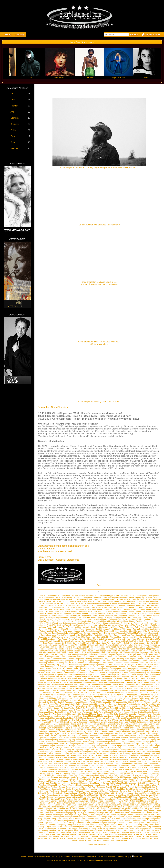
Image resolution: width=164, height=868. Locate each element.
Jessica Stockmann (119, 603)
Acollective (84, 706)
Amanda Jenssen (73, 651)
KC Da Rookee (90, 669)
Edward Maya (90, 603)
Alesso (138, 716)
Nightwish (72, 714)
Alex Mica (119, 625)
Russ (83, 763)
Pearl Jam (51, 823)
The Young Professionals (70, 641)
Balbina (144, 759)
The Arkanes (102, 682)
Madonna (93, 716)
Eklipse (49, 659)
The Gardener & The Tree (57, 765)
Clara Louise (45, 779)
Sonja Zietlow (59, 609)
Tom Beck (124, 596)
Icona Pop (110, 647)
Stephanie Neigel (58, 661)
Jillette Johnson (45, 667)
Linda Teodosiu (109, 611)
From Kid (93, 706)
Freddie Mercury (61, 813)
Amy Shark (122, 787)
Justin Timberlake (102, 738)
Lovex (119, 629)
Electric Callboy (96, 830)
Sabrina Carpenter (69, 834)
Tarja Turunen (45, 619)
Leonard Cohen (141, 773)
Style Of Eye (80, 676)
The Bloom (74, 753)
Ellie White (96, 623)
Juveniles (128, 659)
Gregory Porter (100, 665)
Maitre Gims (128, 779)
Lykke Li (83, 787)
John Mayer (68, 757)
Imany (42, 615)
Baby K (104, 655)
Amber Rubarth (105, 615)
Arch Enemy (140, 769)
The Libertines (66, 730)
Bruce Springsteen (80, 809)
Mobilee (78, 627)
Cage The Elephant (118, 803)
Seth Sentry (55, 722)
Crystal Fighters (74, 665)
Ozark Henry (88, 678)
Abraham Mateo (57, 777)
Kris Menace (64, 645)
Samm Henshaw (91, 789)
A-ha (61, 832)
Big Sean (68, 751)
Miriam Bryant (51, 639)
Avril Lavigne (109, 795)
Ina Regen (133, 795)
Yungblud (111, 811)
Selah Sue (59, 611)
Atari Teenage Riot (51, 704)
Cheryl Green (113, 720)
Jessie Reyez (141, 819)
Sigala (51, 751)
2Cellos (48, 793)
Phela (136, 718)
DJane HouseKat (120, 631)
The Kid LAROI (122, 830)
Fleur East (113, 734)
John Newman (150, 682)
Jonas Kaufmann (71, 793)
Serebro (87, 633)
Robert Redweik (153, 714)
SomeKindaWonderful (133, 708)
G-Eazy (155, 696)
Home (23, 856)
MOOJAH (55, 603)
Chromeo (139, 607)
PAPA (107, 671)
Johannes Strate (45, 625)
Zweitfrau (77, 611)
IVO (122, 680)
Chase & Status (97, 728)
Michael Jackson (46, 773)
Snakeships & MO (131, 751)
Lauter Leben (93, 649)
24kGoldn (83, 829)
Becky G (129, 785)
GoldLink (74, 795)
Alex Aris (136, 781)
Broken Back (135, 801)
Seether (109, 698)
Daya (137, 744)
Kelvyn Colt (113, 775)
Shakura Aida (62, 601)
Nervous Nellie (76, 700)
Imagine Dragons (152, 712)
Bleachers (43, 785)
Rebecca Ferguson (82, 746)
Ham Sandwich (71, 686)
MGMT (124, 773)
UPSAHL (51, 803)
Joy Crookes (63, 830)
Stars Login (139, 856)
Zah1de (138, 838)
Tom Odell (62, 740)
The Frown (153, 661)
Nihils (132, 700)
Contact (55, 856)
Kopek (66, 700)
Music (13, 94)
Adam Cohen (123, 700)
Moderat (114, 736)
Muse (48, 673)
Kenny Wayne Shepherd (104, 763)
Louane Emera (114, 724)
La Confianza (98, 708)
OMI (146, 706)
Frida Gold (98, 597)
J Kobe (126, 684)
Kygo (57, 734)
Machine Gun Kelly (83, 823)
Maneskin (149, 829)
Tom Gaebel (99, 698)
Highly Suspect (138, 753)
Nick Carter (68, 599)
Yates (117, 732)
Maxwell (123, 797)
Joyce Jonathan (47, 605)
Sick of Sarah (107, 607)
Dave (90, 751)
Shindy (122, 809)
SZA (146, 763)
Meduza (68, 815)
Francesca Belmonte (60, 718)
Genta (63, 603)
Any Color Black (98, 645)
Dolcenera (43, 645)
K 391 (114, 787)
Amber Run (144, 690)
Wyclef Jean (114, 706)
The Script (113, 769)
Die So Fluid (136, 674)
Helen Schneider (100, 724)
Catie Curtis (51, 615)
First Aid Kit (134, 771)
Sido (56, 724)
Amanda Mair (79, 631)
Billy (74, 736)
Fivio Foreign (109, 830)
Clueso (151, 819)
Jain (78, 763)
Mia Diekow (71, 647)
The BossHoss (106, 631)
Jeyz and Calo (125, 791)
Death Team (117, 712)
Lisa (40, 838)
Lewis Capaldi (147, 817)
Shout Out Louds (130, 777)
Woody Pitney (79, 692)
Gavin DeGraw (93, 744)
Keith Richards (130, 728)
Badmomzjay (155, 821)
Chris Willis (69, 615)
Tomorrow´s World (74, 657)
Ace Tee (150, 769)
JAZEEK (88, 840)
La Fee (106, 609)
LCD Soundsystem (47, 769)
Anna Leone (88, 785)
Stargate (113, 755)
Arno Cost (63, 627)
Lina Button (122, 617)
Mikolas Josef (60, 797)
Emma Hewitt (141, 635)
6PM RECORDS (96, 834)
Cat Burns (71, 838)
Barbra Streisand (74, 797)
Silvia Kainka (49, 599)
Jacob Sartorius (125, 775)
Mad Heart (106, 661)
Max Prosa (156, 753)
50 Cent (134, 827)
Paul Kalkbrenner (129, 783)
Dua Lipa (138, 793)
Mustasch (84, 783)
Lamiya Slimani (148, 738)
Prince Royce (62, 785)
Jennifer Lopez (141, 742)
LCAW (65, 753)
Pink (58, 769)
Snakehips (154, 783)
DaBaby (43, 823)
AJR (67, 767)
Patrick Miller (87, 635)
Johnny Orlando (95, 821)
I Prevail (120, 708)
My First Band (120, 690)
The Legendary (77, 750)
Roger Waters (115, 759)
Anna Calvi (154, 690)
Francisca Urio (45, 607)
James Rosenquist (59, 619)
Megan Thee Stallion (54, 827)
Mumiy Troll (71, 726)
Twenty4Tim (114, 832)
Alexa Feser (103, 706)
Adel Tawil (99, 809)
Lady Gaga (115, 746)
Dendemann (104, 803)
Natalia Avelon (128, 759)
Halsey (85, 815)
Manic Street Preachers (121, 781)
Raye (119, 834)
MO (72, 676)
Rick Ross (123, 769)
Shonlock (87, 607)
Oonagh (56, 678)
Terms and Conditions (107, 856)
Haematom (153, 773)
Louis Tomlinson (45, 767)
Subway (127, 609)
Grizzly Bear (143, 767)
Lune (76, 836)
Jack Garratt (54, 730)
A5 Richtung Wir (135, 603)
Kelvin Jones (137, 724)
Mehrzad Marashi (46, 686)
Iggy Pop (73, 813)
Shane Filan (119, 665)
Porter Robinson (73, 694)
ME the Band (139, 655)
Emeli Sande (120, 647)
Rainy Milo (74, 645)
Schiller (147, 730)
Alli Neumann (149, 832)
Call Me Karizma (66, 799)
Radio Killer (99, 635)
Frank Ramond (56, 613)
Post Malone (45, 789)
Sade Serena (73, 653)
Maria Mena (109, 823)
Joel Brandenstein (115, 757)
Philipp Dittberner (120, 767)
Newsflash (92, 856)
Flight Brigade (154, 742)
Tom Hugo (57, 623)
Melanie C (59, 751)
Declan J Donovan (146, 795)
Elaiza (140, 682)
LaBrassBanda (132, 750)
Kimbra (97, 599)
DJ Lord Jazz (50, 633)
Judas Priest (106, 777)
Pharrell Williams (137, 761)
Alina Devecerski (150, 645)
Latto (123, 832)
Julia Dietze (70, 607)
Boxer (108, 712)
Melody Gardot (55, 825)
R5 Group (95, 674)
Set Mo (97, 732)
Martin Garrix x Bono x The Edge (131, 829)
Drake (90, 732)
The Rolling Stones (80, 720)
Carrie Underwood (46, 805)
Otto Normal (68, 682)
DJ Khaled (56, 755)
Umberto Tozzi (116, 609)
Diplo (47, 809)
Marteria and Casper (99, 791)
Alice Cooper (107, 700)
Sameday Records (148, 755)
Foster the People (141, 692)
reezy (98, 832)
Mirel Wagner (125, 698)
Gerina (136, 623)
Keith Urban (132, 667)
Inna (144, 603)
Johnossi (51, 663)
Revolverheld (138, 775)
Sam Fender (137, 811)
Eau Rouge (67, 690)
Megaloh (70, 661)
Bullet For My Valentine (107, 829)
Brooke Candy (89, 742)
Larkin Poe (44, 734)
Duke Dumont (108, 686)
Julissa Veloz (79, 629)
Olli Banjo (79, 759)
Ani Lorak (48, 609)
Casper (89, 763)
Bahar (98, 661)
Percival (154, 669)
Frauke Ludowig (80, 597)
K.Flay (80, 813)
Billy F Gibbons (60, 829)
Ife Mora (111, 669)
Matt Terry (50, 783)
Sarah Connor (108, 718)
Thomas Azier (112, 649)
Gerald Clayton (74, 667)
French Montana (136, 763)
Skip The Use (117, 643)
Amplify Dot (113, 655)
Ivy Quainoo (62, 665)
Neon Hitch (110, 641)
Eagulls (71, 740)
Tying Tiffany (129, 621)
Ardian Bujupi (74, 619)
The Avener (64, 704)
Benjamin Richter (104, 767)
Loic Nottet (75, 718)
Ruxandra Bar (110, 617)
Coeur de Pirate (149, 716)
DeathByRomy (93, 819)
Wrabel (126, 761)
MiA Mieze (130, 716)
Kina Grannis (137, 688)
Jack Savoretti (85, 653)
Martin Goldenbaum (59, 698)
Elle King (66, 755)
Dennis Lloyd (60, 805)
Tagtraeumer (48, 716)
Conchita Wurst (89, 704)
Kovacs (135, 698)
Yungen (58, 773)
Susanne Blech (108, 676)
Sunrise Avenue (64, 596)
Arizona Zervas (45, 821)
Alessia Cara (86, 734)
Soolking (145, 821)
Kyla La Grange (110, 696)
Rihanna (155, 718)
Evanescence (114, 773)
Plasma (135, 690)
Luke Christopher (146, 750)
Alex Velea (76, 605)
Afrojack (86, 627)
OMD (66, 771)
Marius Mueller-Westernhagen (51, 815)
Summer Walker (152, 813)
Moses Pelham (102, 769)
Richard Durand (47, 643)
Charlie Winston (108, 710)
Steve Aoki (143, 797)
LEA (123, 789)
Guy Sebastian (73, 773)
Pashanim (101, 836)
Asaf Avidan (62, 639)
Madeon (127, 712)
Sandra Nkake (64, 649)
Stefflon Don (65, 750)
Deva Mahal (94, 783)
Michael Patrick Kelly (95, 761)
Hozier (54, 702)
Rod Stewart (78, 730)
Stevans (156, 722)
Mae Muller (62, 819)
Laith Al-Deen (128, 744)
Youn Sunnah (97, 605)
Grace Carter (58, 767)
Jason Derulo (73, 827)
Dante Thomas (96, 613)
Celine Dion (155, 787)
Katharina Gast (70, 613)
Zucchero (144, 740)
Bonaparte (64, 617)
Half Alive (93, 801)
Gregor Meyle (108, 690)
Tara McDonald (139, 629)
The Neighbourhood (113, 779)
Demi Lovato (124, 726)
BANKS (145, 674)
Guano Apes (44, 613)
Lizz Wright (129, 722)
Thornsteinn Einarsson (80, 748)
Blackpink (44, 825)
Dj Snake (121, 827)
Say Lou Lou (124, 671)
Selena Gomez (54, 726)
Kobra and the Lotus (124, 641)
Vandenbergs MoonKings (71, 678)
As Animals (98, 696)
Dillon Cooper (54, 708)
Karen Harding (55, 712)
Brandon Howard (108, 599)
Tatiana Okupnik (69, 623)
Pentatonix (78, 682)
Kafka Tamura (99, 712)
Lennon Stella (109, 821)
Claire (85, 657)
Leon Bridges (100, 785)
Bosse (59, 803)
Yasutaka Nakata (80, 751)
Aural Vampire (83, 613)
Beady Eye (67, 807)
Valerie (49, 623)
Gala (132, 673)
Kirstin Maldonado (56, 761)
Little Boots (152, 635)
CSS (116, 657)
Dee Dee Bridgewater (92, 700)
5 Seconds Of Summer (56, 732)
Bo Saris (47, 684)
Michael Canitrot (61, 643)
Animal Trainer (106, 680)
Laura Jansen (151, 605)
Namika (96, 722)
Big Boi (118, 761)
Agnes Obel (121, 669)
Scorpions (126, 619)
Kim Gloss (95, 627)
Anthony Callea (54, 653)
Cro (158, 823)
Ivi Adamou (106, 623)
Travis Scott (58, 793)
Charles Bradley (105, 673)
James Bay (75, 724)
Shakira (60, 759)
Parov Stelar (109, 625)
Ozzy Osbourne (81, 821)
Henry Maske (81, 609)
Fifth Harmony (146, 744)
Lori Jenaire (129, 607)
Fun (120, 637)
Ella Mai (99, 825)
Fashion (14, 106)
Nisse (111, 732)
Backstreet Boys (104, 787)
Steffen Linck (44, 690)
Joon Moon (79, 769)
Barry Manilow (124, 601)
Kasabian (98, 755)
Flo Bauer (63, 674)
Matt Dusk (101, 601)
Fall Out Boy (81, 732)
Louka (143, 751)
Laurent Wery (97, 633)
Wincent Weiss (69, 803)
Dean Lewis (71, 805)
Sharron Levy (149, 702)
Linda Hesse (82, 647)
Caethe (131, 613)
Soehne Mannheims (96, 647)
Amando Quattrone (117, 682)
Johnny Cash (121, 805)
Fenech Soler (123, 696)
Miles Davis (144, 805)
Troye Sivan (126, 724)
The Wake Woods (153, 777)
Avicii (66, 635)
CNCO (140, 783)
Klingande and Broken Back (58, 795)
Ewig (63, 726)
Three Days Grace (76, 775)
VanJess (79, 789)
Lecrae (47, 777)
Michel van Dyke (79, 690)
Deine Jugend (57, 621)
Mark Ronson (90, 799)
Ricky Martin (96, 746)
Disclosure (133, 720)
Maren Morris (147, 801)
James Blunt (94, 667)
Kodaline (56, 657)
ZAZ (60, 655)
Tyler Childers (155, 809)
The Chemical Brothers (142, 748)
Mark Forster (44, 736)
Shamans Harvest (76, 765)
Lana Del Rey (75, 635)
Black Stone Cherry (128, 732)
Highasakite (43, 688)
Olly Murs (49, 651)
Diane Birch (44, 617)
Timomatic (122, 633)
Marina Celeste (142, 611)
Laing (116, 698)
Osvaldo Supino (107, 722)
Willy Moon (127, 629)
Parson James (92, 781)
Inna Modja (69, 621)
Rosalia (139, 832)
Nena (42, 651)
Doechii (106, 838)
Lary (70, 698)
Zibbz (64, 653)
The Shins (132, 767)
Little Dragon (102, 757)
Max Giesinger (147, 684)
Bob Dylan (155, 805)
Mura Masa (102, 811)
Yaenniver (52, 830)
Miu (82, 643)
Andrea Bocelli (61, 728)
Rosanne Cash (135, 825)
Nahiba (130, 633)
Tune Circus (110, 708)
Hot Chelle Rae (139, 659)
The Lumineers (102, 742)
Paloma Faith (46, 678)
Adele (50, 738)
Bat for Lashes (145, 637)
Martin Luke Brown (106, 716)
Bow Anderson (121, 823)
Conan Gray (143, 809)
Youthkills (53, 655)
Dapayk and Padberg (83, 671)
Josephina (134, 663)
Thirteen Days (67, 722)
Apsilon (93, 836)
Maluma (52, 785)
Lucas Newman (94, 736)
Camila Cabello (102, 759)
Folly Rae (91, 787)
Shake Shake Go (45, 714)
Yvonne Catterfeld (52, 671)
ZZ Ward (144, 661)
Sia (76, 744)
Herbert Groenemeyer (113, 728)
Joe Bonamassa (55, 696)
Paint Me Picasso (93, 676)
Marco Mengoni (145, 651)
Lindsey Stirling (138, 712)
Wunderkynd (72, 716)
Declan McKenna (77, 767)
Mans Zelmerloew (87, 718)
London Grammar (118, 667)
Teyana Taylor (109, 825)
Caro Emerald (87, 641)
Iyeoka (107, 694)
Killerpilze (141, 734)
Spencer (43, 700)
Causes (50, 797)
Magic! (92, 795)
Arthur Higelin (139, 641)
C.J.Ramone (125, 706)
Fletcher (71, 811)
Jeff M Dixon (85, 645)
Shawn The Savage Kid (110, 674)
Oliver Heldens (74, 696)
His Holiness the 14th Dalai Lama (85, 596)
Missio (41, 809)
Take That (72, 728)
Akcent (71, 627)
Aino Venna (111, 653)
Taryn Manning (138, 639)
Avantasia (132, 803)
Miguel (84, 777)
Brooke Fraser (109, 613)
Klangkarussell (133, 694)
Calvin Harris (95, 710)
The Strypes (89, 661)
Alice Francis (57, 635)
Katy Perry (49, 728)
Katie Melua (95, 748)
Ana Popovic (134, 661)
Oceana (96, 631)
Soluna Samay (106, 627)
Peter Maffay (125, 753)
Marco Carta (118, 627)
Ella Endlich (46, 692)
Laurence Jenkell (108, 629)
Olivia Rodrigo (109, 834)
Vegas (77, 702)
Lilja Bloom (53, 688)
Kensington (83, 655)
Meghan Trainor (145, 736)
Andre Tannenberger (75, 603)
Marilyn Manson (127, 815)
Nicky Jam (75, 783)
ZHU (65, 696)
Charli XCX (144, 694)
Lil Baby (71, 823)
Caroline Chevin (146, 647)
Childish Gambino (142, 787)
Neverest (68, 611)
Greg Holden (60, 720)
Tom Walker (85, 771)
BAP (142, 696)
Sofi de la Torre (73, 688)
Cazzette (157, 704)
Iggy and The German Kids (92, 694)
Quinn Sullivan (56, 757)
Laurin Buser (131, 682)
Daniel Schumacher (120, 661)
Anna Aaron (85, 680)
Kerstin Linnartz (103, 603)
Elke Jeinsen (109, 597)
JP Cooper (116, 819)
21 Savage (105, 783)
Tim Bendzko (58, 625)
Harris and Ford (44, 627)
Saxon (58, 783)
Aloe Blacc (53, 674)
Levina (50, 753)
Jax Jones (90, 825)
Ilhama (100, 617)
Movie (13, 100)
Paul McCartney (95, 827)
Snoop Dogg (119, 785)
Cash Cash (154, 680)
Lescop (84, 667)
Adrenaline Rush (87, 698)
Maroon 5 (105, 748)
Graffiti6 (156, 637)
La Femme (125, 674)
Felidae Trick (56, 690)
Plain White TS (115, 619)
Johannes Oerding (83, 740)
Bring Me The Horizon (125, 793)
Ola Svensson (139, 643)
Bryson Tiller (110, 771)
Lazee (143, 623)
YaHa (130, 623)
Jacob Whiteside (45, 744)
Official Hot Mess (135, 631)
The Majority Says (118, 694)
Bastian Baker (133, 647)
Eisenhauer (67, 692)
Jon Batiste (84, 830)
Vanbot (126, 663)
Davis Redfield (137, 619)
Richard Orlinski (99, 653)
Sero (62, 789)
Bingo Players (130, 686)
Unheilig (155, 700)
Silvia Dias (70, 609)
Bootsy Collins (123, 771)
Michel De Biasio (94, 690)
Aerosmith (142, 827)
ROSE (145, 836)
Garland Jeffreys (60, 667)
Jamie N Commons (66, 702)
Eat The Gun (93, 684)
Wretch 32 (94, 702)
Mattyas (60, 615)
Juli (115, 700)
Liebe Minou (154, 611)
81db (48, 603)
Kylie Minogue (63, 781)
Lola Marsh (105, 815)
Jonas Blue (75, 734)
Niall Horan (108, 813)
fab (90, 777)
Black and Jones (136, 645)
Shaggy (134, 807)
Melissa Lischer (143, 686)
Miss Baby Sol (45, 621)
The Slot (139, 621)
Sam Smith (106, 692)
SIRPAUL (151, 659)
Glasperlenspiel (95, 621)
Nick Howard (152, 643)
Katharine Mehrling (48, 601)
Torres (106, 714)
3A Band (127, 678)
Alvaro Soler (51, 834)
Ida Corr (150, 629)
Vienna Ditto (140, 673)
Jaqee (102, 649)
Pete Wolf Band (98, 771)
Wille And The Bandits (60, 676)
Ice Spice (155, 830)
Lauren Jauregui (82, 801)
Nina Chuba (134, 830)
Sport (13, 142)
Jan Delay (92, 829)
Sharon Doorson (124, 639)
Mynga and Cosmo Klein (49, 706)
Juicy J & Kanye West (144, 746)
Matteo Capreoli (46, 724)
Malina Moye (87, 611)
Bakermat (156, 807)
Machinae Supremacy (135, 605)
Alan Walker (64, 738)
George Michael (113, 817)
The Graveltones (153, 673)
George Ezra (146, 671)
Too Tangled (141, 653)
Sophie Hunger (90, 682)
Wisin (104, 775)
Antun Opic (78, 669)
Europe (135, 710)
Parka (143, 678)
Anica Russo (58, 821)
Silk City (99, 795)
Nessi (97, 678)
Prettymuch (74, 771)
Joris (128, 789)
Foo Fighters (90, 759)
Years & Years (75, 710)
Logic (128, 807)
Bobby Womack (110, 637)
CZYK (108, 809)
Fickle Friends (107, 750)
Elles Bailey (53, 763)
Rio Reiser (43, 830)
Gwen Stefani (142, 728)
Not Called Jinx (89, 601)
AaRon (53, 736)
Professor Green (103, 799)
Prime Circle (145, 663)
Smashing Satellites (104, 704)
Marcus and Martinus (152, 793)
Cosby (148, 696)
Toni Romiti (78, 799)
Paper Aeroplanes (122, 676)
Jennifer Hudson (131, 757)
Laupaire (92, 720)
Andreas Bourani (151, 619)
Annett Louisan (136, 596)
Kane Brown (78, 807)
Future (73, 755)
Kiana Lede (94, 815)
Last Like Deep (45, 657)
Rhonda (63, 706)
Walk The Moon (56, 771)
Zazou (88, 631)
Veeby (41, 671)
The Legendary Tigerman (135, 714)
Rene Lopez (118, 607)
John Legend (126, 748)
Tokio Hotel (114, 753)
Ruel (146, 783)
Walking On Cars (109, 807)
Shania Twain (78, 832)
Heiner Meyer (134, 597)
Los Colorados (97, 625)
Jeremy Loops (148, 825)
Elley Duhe (83, 795)
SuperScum (83, 716)
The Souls (132, 734)
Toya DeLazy (60, 651)
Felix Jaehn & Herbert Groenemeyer (126, 738)
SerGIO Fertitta (136, 702)
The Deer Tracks (70, 655)
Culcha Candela (121, 763)
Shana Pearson (148, 726)
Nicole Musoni (94, 655)
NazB (127, 702)
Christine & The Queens (72, 712)
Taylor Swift (120, 718)
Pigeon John (87, 599)
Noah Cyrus (143, 757)
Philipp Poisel (62, 746)
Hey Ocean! (84, 673)
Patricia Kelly (105, 819)
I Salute (152, 781)
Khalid (156, 765)
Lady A (107, 659)
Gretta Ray (134, 755)
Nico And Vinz (44, 702)
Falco (47, 757)
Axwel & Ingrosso (77, 738)
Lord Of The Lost (50, 629)
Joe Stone (119, 722)
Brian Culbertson (138, 601)
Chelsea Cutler (79, 819)
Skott (82, 781)
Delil (44, 795)
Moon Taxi (44, 775)
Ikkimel (56, 838)
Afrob (98, 750)
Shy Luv (97, 751)
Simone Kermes (152, 609)
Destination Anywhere (119, 645)
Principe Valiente (116, 621)
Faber (106, 755)
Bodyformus (69, 821)
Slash (42, 603)
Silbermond (51, 742)
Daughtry (55, 789)
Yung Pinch (123, 801)
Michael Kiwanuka (59, 811)
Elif (117, 821)
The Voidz (100, 779)
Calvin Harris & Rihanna (101, 740)
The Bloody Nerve (71, 673)
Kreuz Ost (154, 667)
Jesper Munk (97, 659)
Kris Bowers (152, 678)
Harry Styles (51, 759)
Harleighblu (102, 669)
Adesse (70, 791)
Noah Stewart (97, 637)
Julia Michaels (122, 825)
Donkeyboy (90, 629)
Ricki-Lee (155, 686)
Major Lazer (90, 750)
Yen (107, 645)
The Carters (54, 791)
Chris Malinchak (59, 694)
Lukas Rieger (50, 746)
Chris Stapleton (78, 825)
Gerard (41, 639)
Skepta (148, 834)
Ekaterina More (152, 601)
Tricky (140, 657)
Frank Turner (131, 809)
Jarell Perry (51, 665)
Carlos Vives (73, 659)
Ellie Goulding (83, 714)
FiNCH (63, 838)
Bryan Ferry (99, 641)
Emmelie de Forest (104, 657)
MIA (102, 744)
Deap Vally (106, 643)
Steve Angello (87, 696)
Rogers (131, 769)
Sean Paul (49, 813)
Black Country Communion (141, 765)
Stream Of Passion (118, 605)
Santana (147, 688)
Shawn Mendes (102, 730)
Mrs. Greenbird (105, 702)
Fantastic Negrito (75, 785)
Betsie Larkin (81, 615)
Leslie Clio (112, 639)
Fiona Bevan (84, 686)
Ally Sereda (74, 643)
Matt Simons (147, 704)
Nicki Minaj (152, 785)
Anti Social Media (60, 714)
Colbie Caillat (76, 704)
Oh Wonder (65, 817)
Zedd (113, 799)
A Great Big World (93, 692)
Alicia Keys (90, 738)
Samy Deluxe (70, 625)
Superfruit (43, 763)
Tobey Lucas (44, 722)
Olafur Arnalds (118, 651)
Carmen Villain (149, 657)
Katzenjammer (44, 637)
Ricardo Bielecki (55, 682)
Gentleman (136, 817)
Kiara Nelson (125, 821)
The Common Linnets (86, 726)
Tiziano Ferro (76, 817)
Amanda (58, 753)
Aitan (89, 615)
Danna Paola (98, 823)
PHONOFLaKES (126, 655)
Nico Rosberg (106, 596)
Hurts (68, 720)
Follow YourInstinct (79, 649)
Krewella (42, 663)
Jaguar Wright (152, 615)
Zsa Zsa (138, 836)
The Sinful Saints (117, 714)
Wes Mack (57, 669)
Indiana (62, 688)
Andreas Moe (60, 716)
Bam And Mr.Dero (55, 700)
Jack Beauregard (135, 617)
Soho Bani (47, 838)
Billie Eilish (110, 805)
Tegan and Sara (64, 736)
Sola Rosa (55, 617)
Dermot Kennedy (123, 811)
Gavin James (86, 773)
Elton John (70, 732)
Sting (52, 748)
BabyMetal (84, 836)
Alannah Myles (86, 619)
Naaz (137, 759)
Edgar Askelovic (63, 633)
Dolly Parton (100, 805)
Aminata (129, 718)
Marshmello (104, 789)
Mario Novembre (58, 779)
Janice (95, 773)
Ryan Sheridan (117, 659)
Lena (64, 773)
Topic (51, 734)
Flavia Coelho (52, 649)
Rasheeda (148, 621)
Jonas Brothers (65, 809)
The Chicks (150, 823)
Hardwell (85, 710)
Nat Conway (90, 775)
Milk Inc (128, 625)
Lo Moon (144, 771)
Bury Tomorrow (140, 785)
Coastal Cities (129, 653)
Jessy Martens (67, 769)
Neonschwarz (145, 710)
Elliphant (118, 663)
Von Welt (43, 751)
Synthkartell (59, 686)
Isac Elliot (117, 673)
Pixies (116, 680)
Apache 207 (62, 823)
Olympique (126, 710)
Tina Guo (136, 791)
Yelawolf (114, 726)
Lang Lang (66, 825)
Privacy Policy (124, 856)
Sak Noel (97, 611)
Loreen (126, 637)
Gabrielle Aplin (153, 653)
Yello (142, 823)
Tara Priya (96, 607)
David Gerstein (138, 599)
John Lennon (134, 823)
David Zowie (155, 720)
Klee (40, 611)
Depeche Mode (153, 751)
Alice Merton (115, 789)
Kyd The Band (145, 807)
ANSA (114, 692)
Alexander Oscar (137, 813)
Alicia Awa (49, 829)
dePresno (156, 761)
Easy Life (42, 819)
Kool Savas (88, 838)
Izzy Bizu (82, 744)
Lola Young (115, 838)
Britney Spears (51, 740)
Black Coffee (124, 736)
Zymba (79, 838)
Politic (13, 130)
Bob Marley (52, 819)
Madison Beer (121, 840)
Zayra (105, 621)
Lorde (63, 657)
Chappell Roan (127, 838)
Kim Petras (131, 832)
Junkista (114, 671)
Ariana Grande (83, 728)
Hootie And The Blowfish (144, 815)
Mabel (158, 819)
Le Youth (59, 663)
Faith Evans (120, 716)
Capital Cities (87, 665)
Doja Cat (83, 684)
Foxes (127, 688)
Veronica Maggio (100, 619)
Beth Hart (103, 639)
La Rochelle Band (126, 692)
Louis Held (80, 811)
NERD (131, 773)
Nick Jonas (64, 763)
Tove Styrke (145, 718)
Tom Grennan (91, 767)
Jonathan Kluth (106, 678)
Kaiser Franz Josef (78, 761)
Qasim (135, 669)
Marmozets (117, 684)
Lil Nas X (54, 809)
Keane (88, 811)
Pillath (117, 750)
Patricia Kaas (98, 671)
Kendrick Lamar (116, 730)
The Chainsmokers (100, 734)
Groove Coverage (123, 599)
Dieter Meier (135, 684)
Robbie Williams (128, 746)
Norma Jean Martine (113, 744)
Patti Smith (42, 807)
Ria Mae (96, 777)
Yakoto (131, 611)
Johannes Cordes (119, 623)
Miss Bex (154, 698)
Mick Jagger (73, 829)
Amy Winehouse (154, 827)
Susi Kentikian (105, 781)
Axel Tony (108, 635)
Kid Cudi (84, 827)
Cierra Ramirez (152, 641)
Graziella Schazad (151, 708)
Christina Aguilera (50, 787)
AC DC (148, 761)
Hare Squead (90, 765)
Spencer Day (112, 601)
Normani (94, 803)
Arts (12, 112)
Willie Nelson (115, 783)
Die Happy (118, 678)
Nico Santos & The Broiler (85, 757)
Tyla (58, 834)
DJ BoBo (134, 736)
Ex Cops (64, 708)
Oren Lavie (71, 779)
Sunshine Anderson (63, 605)
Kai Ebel (116, 596)
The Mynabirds (110, 633)
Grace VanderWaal (73, 777)
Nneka (72, 708)
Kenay (148, 753)
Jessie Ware (74, 639)
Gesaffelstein (144, 669)
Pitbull (56, 744)
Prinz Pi (42, 765)
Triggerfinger (76, 637)
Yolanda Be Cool (147, 627)
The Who (101, 817)
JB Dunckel (139, 779)
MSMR (155, 651)
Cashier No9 (153, 603)
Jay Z (41, 829)
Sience (14, 136)
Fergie (152, 740)
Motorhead (43, 682)
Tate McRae (83, 834)
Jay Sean (100, 765)
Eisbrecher (129, 627)
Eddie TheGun (87, 651)
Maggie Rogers (105, 801)
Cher (129, 669)
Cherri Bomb (151, 639)
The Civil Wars (70, 663)
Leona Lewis (129, 730)
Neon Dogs (99, 651)
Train (67, 761)
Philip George (62, 710)
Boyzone (94, 673)
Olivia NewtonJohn (150, 617)
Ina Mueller (50, 597)
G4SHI (92, 779)
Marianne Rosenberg (64, 597)
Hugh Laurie (105, 667)
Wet (76, 791)
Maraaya (85, 702)
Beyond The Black (48, 710)
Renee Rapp (127, 834)
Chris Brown (154, 767)
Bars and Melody (151, 803)
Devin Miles (148, 596)
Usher (62, 744)
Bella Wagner (136, 649)
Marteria (154, 676)
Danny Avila (153, 797)
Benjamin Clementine (127, 657)
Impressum (65, 856)
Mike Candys (149, 631)
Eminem (141, 777)
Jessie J (92, 657)
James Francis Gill (143, 700)
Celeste (48, 817)
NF (128, 827)
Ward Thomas (122, 799)
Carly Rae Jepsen (81, 722)
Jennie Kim (154, 836)
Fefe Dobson (57, 673)
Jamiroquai (106, 751)
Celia (137, 627)
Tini (65, 827)
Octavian (54, 799)
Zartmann (98, 838)
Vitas (90, 597)
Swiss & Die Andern (84, 708)
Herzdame (95, 680)
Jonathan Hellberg (66, 801)
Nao (46, 791)
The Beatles (89, 813)
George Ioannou (87, 688)
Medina (50, 631)
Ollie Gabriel (82, 736)
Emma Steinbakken (121, 813)
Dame (157, 684)
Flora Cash (113, 797)
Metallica (106, 746)
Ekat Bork (155, 688)
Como (120, 653)
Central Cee (53, 832)
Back (99, 585)
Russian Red (45, 698)
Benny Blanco (149, 811)
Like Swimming (75, 674)
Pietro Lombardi (128, 819)
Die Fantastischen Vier (58, 775)
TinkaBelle (128, 643)
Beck (71, 746)
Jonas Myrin (43, 655)
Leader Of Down (83, 803)
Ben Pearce (67, 669)
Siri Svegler (129, 665)
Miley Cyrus (69, 759)
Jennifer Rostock (63, 742)
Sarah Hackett (53, 641)
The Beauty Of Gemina (130, 740)
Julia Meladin (54, 836)
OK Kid (110, 785)
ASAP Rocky (44, 799)
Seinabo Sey (90, 730)
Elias (70, 819)
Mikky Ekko (43, 674)
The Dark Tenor (101, 688)
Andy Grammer (141, 613)
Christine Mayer (75, 601)
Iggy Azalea (153, 649)
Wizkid (115, 765)
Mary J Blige (135, 726)
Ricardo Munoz (90, 617)
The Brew (86, 674)
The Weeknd (86, 724)
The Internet (113, 791)
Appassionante (129, 615)
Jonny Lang (89, 769)
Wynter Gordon (83, 625)
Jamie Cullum (143, 667)
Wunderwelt (154, 763)
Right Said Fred (153, 625)
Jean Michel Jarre (86, 793)
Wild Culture (132, 797)
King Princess (102, 797)
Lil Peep (92, 797)
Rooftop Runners (54, 680)
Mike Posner (76, 742)
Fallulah (134, 676)
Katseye (80, 840)
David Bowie (133, 805)
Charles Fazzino (84, 623)
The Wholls (74, 781)
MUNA (92, 809)
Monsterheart (137, 706)
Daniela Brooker (81, 621)
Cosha (63, 791)
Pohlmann (42, 753)
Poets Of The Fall (51, 750)
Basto (95, 615)
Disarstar (68, 832)
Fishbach (144, 781)
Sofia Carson (139, 834)
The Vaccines (82, 779)
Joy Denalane (147, 597)
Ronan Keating (143, 732)
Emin (118, 710)
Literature (15, 118)
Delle (55, 738)
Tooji (98, 629)
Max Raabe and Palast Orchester (127, 704)
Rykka (128, 651)
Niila (137, 722)
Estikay (158, 750)
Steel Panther (130, 680)
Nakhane (65, 783)
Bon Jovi (69, 744)
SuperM (99, 813)
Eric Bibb (135, 678)
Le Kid (134, 651)
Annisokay (113, 742)
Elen (94, 811)
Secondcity (57, 692)
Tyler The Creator (126, 836)
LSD (112, 793)
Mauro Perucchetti (151, 633)
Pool (40, 716)
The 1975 (154, 732)
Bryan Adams (145, 722)
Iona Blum (134, 637)
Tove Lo (112, 688)
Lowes (144, 791)
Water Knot (135, 671)
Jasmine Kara (119, 635)
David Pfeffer (154, 706)
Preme (130, 787)
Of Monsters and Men (60, 637)
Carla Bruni (153, 771)
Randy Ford (117, 615)
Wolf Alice (97, 840)
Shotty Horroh (121, 795)
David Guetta (144, 676)
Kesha (72, 763)
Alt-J (145, 649)
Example (120, 688)
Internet (14, 148)
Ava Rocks (86, 605)
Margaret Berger (153, 655)
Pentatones (88, 712)
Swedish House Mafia (89, 639)
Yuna (80, 633)
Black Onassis (46, 669)
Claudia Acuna (58, 607)
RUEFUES (135, 696)
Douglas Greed (105, 684)
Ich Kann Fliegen (65, 629)
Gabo (159, 599)
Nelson (110, 663)
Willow (157, 829)
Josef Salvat (73, 706)
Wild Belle (43, 653)
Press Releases (79, 856)
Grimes (108, 651)
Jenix (48, 676)
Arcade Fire (109, 761)
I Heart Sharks (143, 680)
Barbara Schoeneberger (68, 787)
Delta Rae (124, 720)
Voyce (151, 791)
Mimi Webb (74, 830)
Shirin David (145, 830)
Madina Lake (121, 613)
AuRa (98, 775)
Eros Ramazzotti (103, 726)
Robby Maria (144, 698)
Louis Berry (115, 748)
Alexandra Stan (138, 609)
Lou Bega (149, 607)
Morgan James (96, 714)
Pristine (104, 732)
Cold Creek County (45, 720)
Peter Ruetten (122, 611)
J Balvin (56, 817)
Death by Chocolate (92, 643)
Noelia (55, 627)
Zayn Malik (65, 734)
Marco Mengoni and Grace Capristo (94, 753)
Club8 (110, 665)
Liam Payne (125, 817)
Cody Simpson (67, 671)
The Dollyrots (124, 649)
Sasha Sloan (134, 799)
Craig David (117, 777)
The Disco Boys (138, 625)
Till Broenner (118, 702)
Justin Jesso (84, 791)
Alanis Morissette (55, 807)
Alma (123, 750)
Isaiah (85, 797)
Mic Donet (86, 637)
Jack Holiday (46, 635)
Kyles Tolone (88, 755)
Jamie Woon (154, 613)
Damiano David (108, 840)
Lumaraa (139, 730)
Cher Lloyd (77, 815)
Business (15, 124)
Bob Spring (102, 720)
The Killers (136, 821)
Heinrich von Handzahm (87, 663)
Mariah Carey (150, 775)
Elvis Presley (124, 765)
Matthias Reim (45, 755)
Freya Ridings (44, 811)
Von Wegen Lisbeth (86, 805)
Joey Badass (123, 755)
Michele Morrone (110, 827)
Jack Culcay (150, 599)
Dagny (157, 817)
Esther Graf (90, 832)
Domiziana (42, 832)
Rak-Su (140, 803)
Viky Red (58, 631)
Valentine (43, 708)
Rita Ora (121, 807)
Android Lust (152, 623)
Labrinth (115, 809)
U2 (91, 722)
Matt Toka (138, 633)
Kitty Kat (59, 599)
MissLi (79, 607)
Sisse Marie (67, 631)
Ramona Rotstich (57, 647)
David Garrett (149, 724)
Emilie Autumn (85, 659)
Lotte (79, 755)
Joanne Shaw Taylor (93, 807)
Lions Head (144, 720)
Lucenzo (77, 599)
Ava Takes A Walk (95, 609)
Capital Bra (70, 789)
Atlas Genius (153, 665)
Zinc (129, 690)
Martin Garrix (118, 751)
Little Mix (106, 736)
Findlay (152, 728)
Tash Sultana (100, 793)
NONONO (79, 661)
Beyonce (116, 740)
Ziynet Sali (141, 615)
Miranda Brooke (76, 617)
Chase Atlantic (147, 799)
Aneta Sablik (95, 686)
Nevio (106, 605)
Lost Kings (103, 773)
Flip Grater (119, 686)
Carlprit (125, 673)
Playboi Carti (147, 838)
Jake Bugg (53, 645)
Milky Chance (141, 665)
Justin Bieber (64, 724)
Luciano (105, 832)
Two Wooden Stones (70, 680)
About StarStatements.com (99, 844)
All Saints (123, 734)
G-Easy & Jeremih (126, 742)
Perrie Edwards (67, 836)
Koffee (115, 801)
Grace (76, 698)
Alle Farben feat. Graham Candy (64, 684)
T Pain (108, 765)
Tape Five (130, 635)
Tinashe (52, 781)
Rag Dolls (102, 663)
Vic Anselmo (48, 611)
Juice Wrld (115, 815)
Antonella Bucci (121, 597)
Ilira (108, 793)
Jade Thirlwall (112, 836)
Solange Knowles (62, 748)
